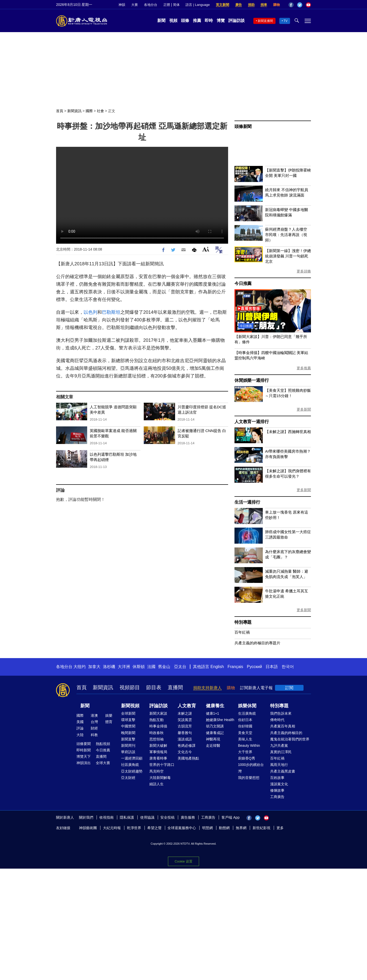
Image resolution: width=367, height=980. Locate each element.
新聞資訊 (74, 111)
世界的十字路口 (162, 765)
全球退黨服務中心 (182, 828)
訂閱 (289, 688)
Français (235, 667)
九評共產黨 (279, 746)
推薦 (197, 21)
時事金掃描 (158, 726)
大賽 (135, 5)
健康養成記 (215, 733)
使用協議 (147, 817)
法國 (151, 667)
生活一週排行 (247, 502)
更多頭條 (304, 271)
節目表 (154, 687)
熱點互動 (156, 720)
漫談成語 (185, 739)
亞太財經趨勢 (132, 771)
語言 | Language (198, 5)
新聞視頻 (130, 706)
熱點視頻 (103, 744)
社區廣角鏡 (130, 765)
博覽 (221, 21)
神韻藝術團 (88, 828)
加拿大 (94, 667)
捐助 (251, 5)
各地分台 (151, 5)
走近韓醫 (213, 746)
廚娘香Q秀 (247, 758)
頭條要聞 (84, 744)
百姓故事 (277, 778)
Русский (254, 667)
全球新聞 (128, 713)
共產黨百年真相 (283, 726)
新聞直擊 (128, 739)
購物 (277, 5)
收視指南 (107, 817)
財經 (94, 728)
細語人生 (156, 784)
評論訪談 (237, 21)
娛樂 (109, 715)
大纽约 (80, 667)
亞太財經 (128, 778)
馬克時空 (156, 771)
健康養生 (215, 706)
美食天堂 (245, 733)
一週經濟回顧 (132, 758)
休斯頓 (139, 667)
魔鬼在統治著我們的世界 (290, 739)
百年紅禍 (242, 632)
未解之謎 (185, 713)
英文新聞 (222, 5)
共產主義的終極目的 (286, 733)
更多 (280, 828)
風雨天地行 (279, 765)
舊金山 (164, 667)
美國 (80, 722)
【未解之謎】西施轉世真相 (288, 432)
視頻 (173, 21)
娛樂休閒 (247, 706)
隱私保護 (127, 817)
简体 (176, 5)
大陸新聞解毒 (160, 778)
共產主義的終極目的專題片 (257, 643)
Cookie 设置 (183, 861)
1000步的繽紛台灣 (251, 768)
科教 (94, 735)
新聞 (161, 21)
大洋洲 (124, 667)
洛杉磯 (109, 667)
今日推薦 (243, 284)
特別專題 (243, 622)
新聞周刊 (128, 746)
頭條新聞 (243, 127)
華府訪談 (128, 752)
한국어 (288, 667)
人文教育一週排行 (252, 422)
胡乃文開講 (215, 726)
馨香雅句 (185, 733)
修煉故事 (277, 790)
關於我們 (86, 817)
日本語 (272, 667)
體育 (109, 722)
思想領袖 (156, 739)
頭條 (185, 21)
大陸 (80, 735)
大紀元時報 (112, 828)
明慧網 (207, 828)
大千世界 (245, 752)
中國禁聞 (128, 726)
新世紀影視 (261, 828)
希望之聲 (154, 828)
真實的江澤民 (281, 752)
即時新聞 (84, 750)
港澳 (94, 715)
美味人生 (245, 739)
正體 (167, 5)
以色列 (90, 312)
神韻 (122, 5)
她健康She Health (220, 720)
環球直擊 (128, 720)
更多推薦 (304, 368)
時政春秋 (156, 733)
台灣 (94, 722)
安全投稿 (167, 817)
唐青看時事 (158, 758)
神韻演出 (84, 763)
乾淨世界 (134, 828)
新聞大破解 (158, 746)
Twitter (300, 5)
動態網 (224, 828)
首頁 (60, 111)
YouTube (308, 5)
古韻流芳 (185, 726)
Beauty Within (249, 746)
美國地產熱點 (188, 758)
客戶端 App (231, 817)
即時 (209, 21)
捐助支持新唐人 (207, 688)
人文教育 (187, 706)
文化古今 (185, 752)
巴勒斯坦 (111, 312)
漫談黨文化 (279, 784)
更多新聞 (304, 409)
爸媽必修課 (187, 746)
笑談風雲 (185, 720)
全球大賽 (103, 763)
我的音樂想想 (249, 778)
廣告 (239, 5)
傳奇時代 (277, 720)
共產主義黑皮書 (283, 771)
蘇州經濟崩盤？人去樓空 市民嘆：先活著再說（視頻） (286, 235)
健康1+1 (213, 713)
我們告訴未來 (281, 713)
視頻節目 (130, 687)
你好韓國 (245, 726)
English (217, 667)
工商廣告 (277, 797)
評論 (80, 728)
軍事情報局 (158, 752)
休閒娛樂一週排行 (252, 380)
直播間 (175, 687)
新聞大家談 (158, 713)
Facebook (291, 5)
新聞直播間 (265, 21)
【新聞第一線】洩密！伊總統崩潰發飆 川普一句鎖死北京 (288, 256)
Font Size (206, 249)
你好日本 (245, 720)
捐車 (264, 5)
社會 (100, 111)
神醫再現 (213, 739)
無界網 (241, 828)
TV (286, 21)
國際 (89, 111)
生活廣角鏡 (247, 713)
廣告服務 (188, 817)
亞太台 (180, 667)
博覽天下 (84, 756)
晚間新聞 (128, 733)
